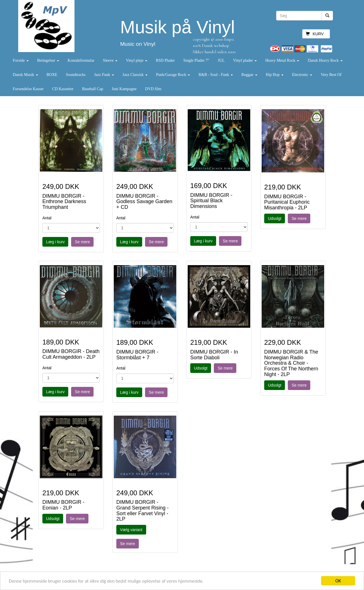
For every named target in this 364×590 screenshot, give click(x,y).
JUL (221, 60)
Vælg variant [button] (131, 530)
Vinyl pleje (137, 60)
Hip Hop (275, 75)
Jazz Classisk (135, 75)
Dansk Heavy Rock (325, 60)
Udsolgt (275, 218)
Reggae (249, 75)
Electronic (302, 75)
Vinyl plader (245, 60)
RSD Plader (165, 60)
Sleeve (110, 60)
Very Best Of (331, 75)
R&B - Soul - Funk (216, 75)
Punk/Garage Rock (173, 75)
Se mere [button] (82, 242)
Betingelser (48, 60)
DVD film (153, 89)
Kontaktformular (81, 60)
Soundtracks (76, 75)
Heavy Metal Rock (282, 60)
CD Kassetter (63, 89)
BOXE (52, 75)
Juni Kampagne (124, 89)
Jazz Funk (104, 75)
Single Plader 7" (196, 60)
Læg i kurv (55, 242)
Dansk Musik (25, 75)
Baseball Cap (93, 89)
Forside (21, 60)
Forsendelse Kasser (28, 89)
